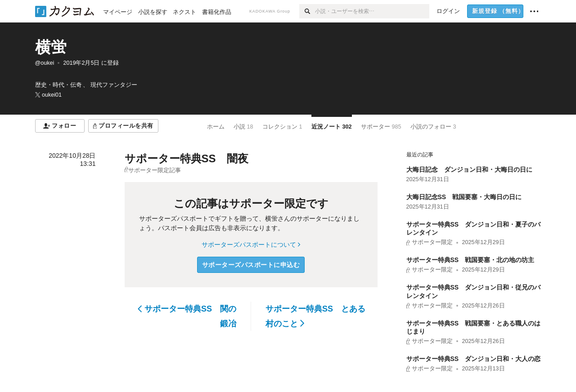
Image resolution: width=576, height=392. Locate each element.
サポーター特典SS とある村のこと (315, 316)
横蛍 (51, 47)
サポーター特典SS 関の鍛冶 (187, 316)
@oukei (45, 63)
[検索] (307, 11)
